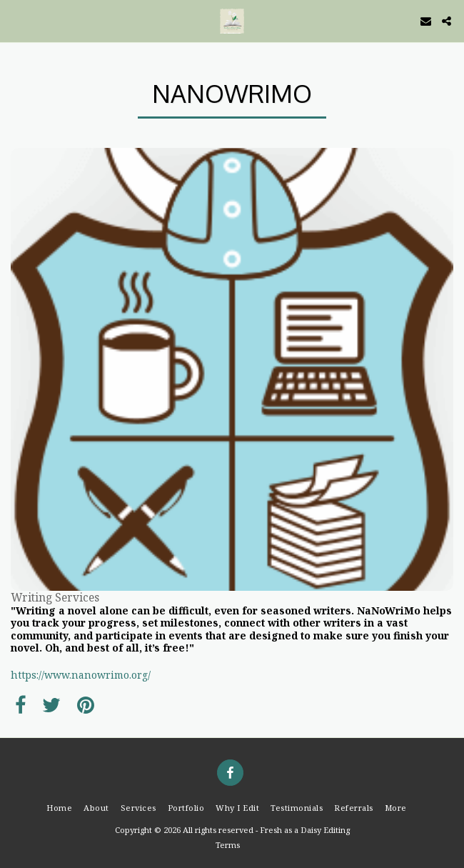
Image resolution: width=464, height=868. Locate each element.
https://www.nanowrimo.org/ (81, 675)
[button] (16, 20)
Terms (228, 845)
